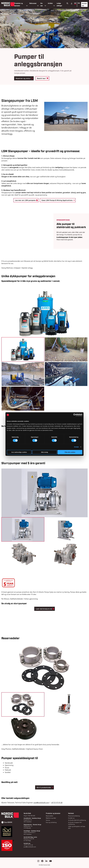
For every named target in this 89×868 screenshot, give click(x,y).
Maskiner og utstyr (24, 78)
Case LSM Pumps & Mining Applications (58, 200)
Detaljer (77, 447)
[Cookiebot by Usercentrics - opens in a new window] (75, 415)
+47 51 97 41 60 (57, 803)
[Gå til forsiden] (8, 4)
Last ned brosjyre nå (45, 609)
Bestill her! (43, 78)
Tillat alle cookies (70, 452)
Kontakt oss (84, 4)
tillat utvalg (44, 452)
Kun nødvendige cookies (19, 452)
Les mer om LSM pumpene (26, 200)
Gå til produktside (45, 787)
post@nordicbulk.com (41, 803)
